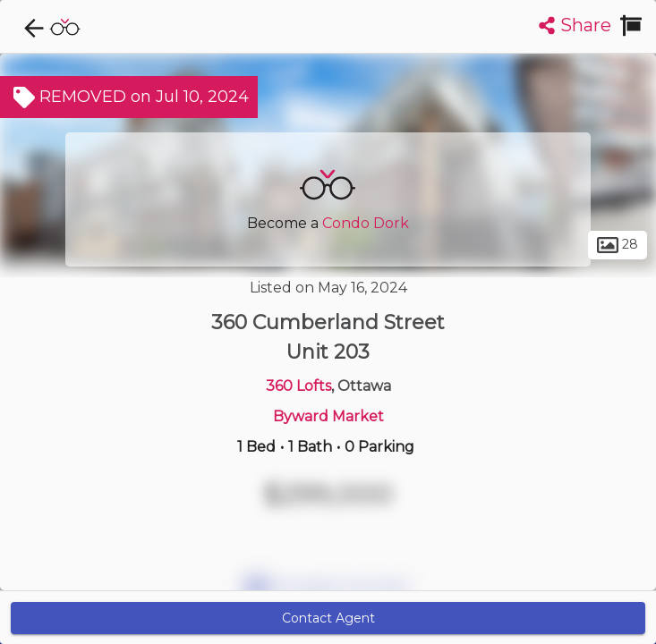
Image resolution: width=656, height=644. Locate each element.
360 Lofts (298, 386)
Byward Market (328, 416)
